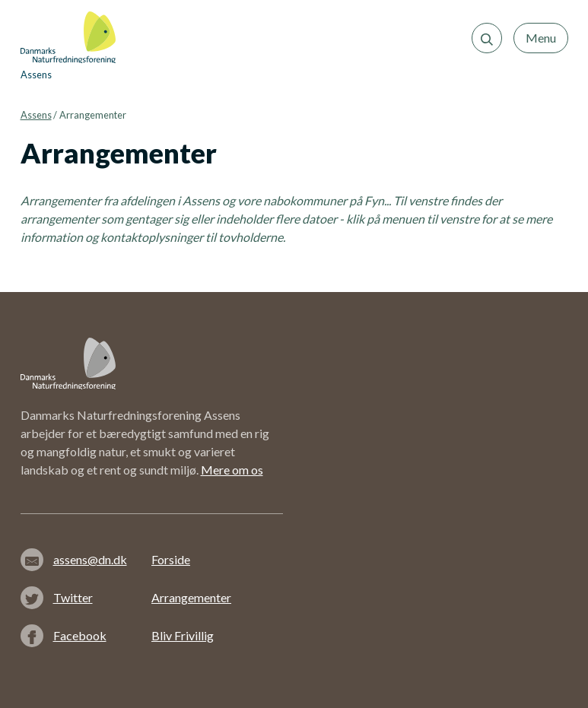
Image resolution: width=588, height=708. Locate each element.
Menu (541, 38)
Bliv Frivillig (183, 635)
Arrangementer (191, 597)
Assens (36, 115)
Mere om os (232, 470)
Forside (171, 559)
